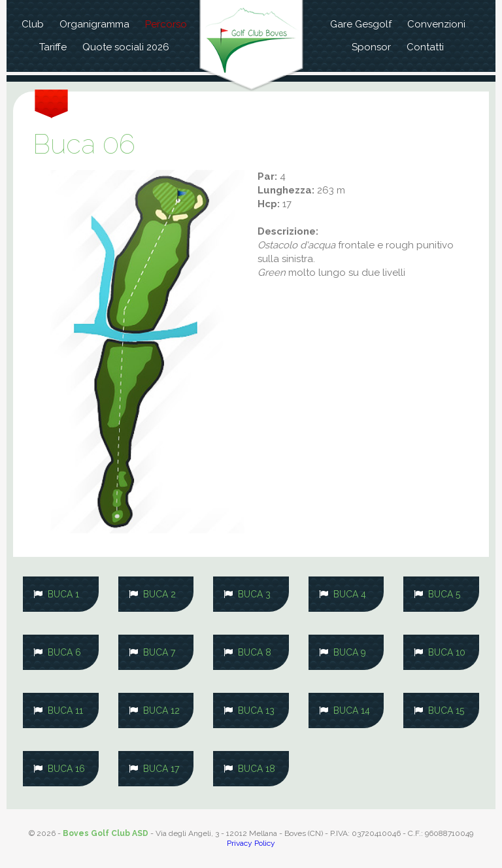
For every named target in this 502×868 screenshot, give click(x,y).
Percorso (166, 24)
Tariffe (53, 47)
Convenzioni (436, 24)
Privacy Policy (251, 843)
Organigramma (94, 24)
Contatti (425, 47)
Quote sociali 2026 (126, 47)
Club (33, 24)
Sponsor (371, 47)
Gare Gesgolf (361, 24)
